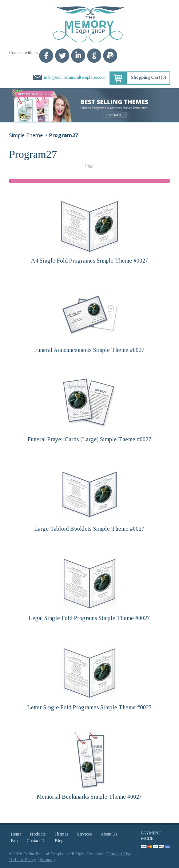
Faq (14, 841)
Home (16, 834)
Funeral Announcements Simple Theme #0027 (89, 350)
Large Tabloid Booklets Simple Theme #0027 (89, 529)
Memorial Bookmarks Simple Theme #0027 (89, 797)
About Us (109, 834)
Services (84, 834)
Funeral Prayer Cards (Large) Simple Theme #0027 (89, 439)
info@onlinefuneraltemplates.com (75, 77)
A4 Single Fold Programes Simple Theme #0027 (89, 261)
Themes (61, 834)
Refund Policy (23, 859)
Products (38, 834)
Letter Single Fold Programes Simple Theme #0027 (89, 707)
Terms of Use (118, 854)
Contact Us (36, 841)
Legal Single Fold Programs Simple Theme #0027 (89, 618)
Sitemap (47, 859)
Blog (59, 841)
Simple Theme (26, 135)
